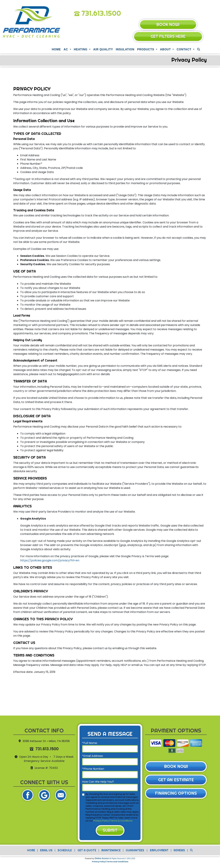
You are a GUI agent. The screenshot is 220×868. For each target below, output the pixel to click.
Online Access (102, 859)
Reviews (180, 851)
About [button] (166, 50)
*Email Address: (93, 756)
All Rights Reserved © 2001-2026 (122, 859)
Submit (110, 831)
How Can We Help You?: (98, 782)
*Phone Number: (93, 769)
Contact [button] (184, 50)
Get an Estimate (176, 781)
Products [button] (146, 50)
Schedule (64, 851)
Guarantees (135, 851)
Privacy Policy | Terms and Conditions (110, 863)
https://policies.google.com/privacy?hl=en (50, 561)
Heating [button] (81, 50)
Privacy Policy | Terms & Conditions (113, 821)
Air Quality (103, 50)
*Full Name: (90, 744)
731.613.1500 (101, 13)
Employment (160, 851)
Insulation (125, 50)
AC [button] (66, 50)
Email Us (45, 851)
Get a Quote (87, 851)
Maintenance (111, 851)
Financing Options (176, 794)
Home (56, 50)
